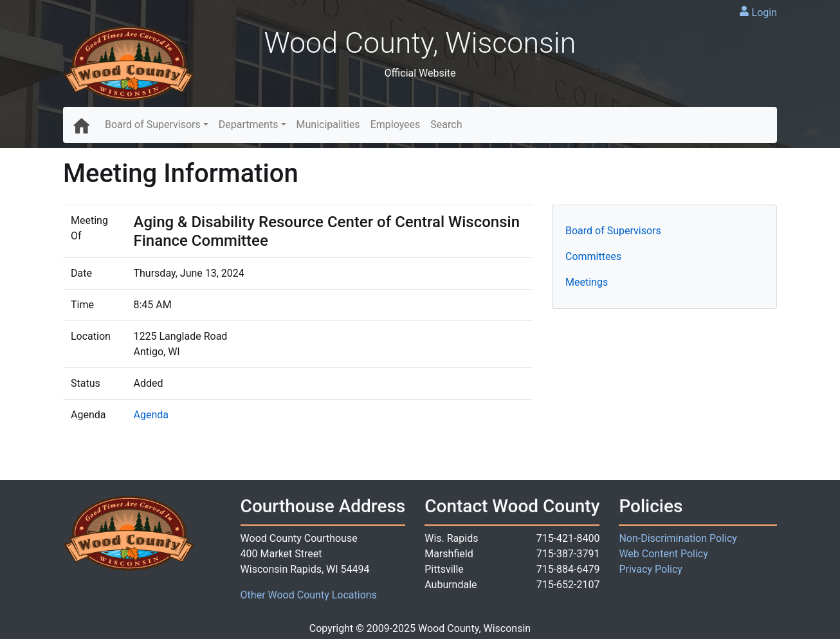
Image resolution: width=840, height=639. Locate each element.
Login (764, 13)
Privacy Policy (651, 569)
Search (446, 125)
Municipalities (328, 125)
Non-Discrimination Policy (678, 538)
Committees (593, 256)
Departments (249, 125)
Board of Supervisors (153, 125)
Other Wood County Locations (309, 595)
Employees (396, 125)
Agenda (151, 415)
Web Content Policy (663, 554)
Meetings (587, 282)
